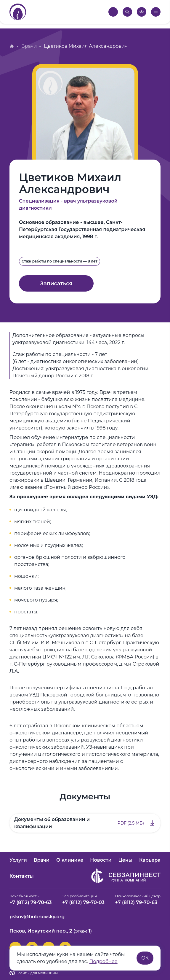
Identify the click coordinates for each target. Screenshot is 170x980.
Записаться (56, 284)
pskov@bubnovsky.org (37, 917)
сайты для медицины (34, 973)
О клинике (70, 860)
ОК (145, 958)
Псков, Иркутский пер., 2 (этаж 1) (51, 931)
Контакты (22, 876)
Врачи (29, 46)
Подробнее (103, 961)
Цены (125, 860)
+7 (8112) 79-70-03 (83, 902)
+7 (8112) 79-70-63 (31, 902)
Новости (101, 860)
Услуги (18, 860)
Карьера (150, 860)
